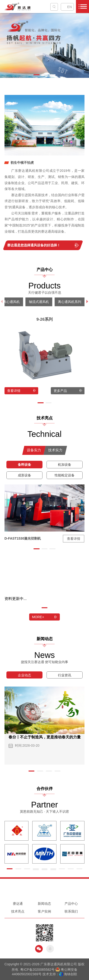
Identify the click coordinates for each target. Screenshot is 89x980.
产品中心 (71, 904)
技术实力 (55, 450)
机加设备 (65, 465)
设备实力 (34, 450)
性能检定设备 (65, 475)
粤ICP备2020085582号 (37, 970)
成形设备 (24, 475)
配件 (11, 302)
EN (70, 7)
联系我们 (71, 911)
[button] (37, 75)
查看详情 (14, 391)
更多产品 (60, 391)
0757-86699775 (44, 893)
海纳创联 (70, 974)
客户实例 (44, 911)
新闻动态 (44, 904)
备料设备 (24, 465)
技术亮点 (18, 911)
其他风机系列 (56, 302)
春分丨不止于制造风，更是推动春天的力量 (45, 737)
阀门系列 (30, 302)
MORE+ (38, 617)
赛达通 (18, 904)
